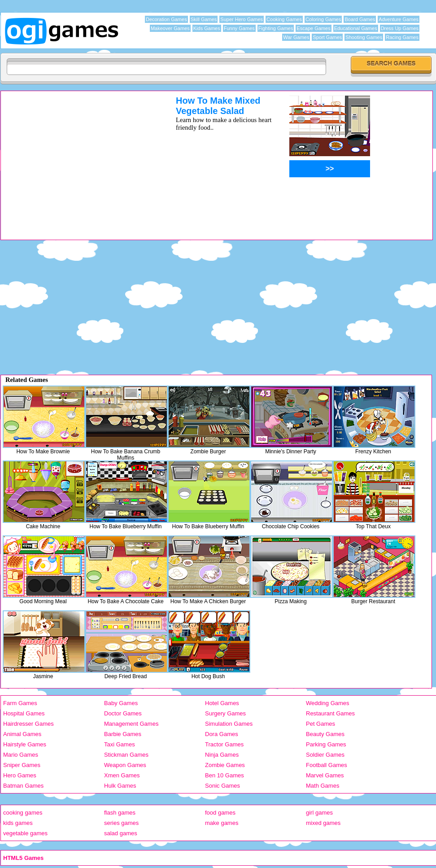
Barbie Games (123, 734)
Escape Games (313, 28)
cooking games (23, 813)
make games (222, 823)
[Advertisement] (77, 158)
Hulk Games (120, 786)
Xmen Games (122, 775)
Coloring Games (323, 19)
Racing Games (402, 37)
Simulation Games (229, 724)
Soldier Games (325, 755)
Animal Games (22, 734)
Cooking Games (284, 19)
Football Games (327, 765)
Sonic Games (222, 786)
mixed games (323, 823)
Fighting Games (276, 28)
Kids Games (207, 28)
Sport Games (327, 37)
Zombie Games (225, 765)
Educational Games (356, 28)
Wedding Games (328, 703)
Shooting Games (364, 37)
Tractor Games (224, 744)
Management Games (131, 724)
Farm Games (20, 703)
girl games (319, 813)
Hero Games (20, 775)
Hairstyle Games (25, 744)
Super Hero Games (242, 19)
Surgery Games (225, 713)
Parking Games (326, 744)
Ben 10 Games (225, 775)
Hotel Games (222, 703)
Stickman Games (126, 755)
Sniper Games (22, 765)
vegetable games (25, 833)
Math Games (323, 786)
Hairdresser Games (28, 724)
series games (121, 823)
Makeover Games (170, 28)
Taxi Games (120, 744)
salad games (121, 833)
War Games (296, 37)
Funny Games (239, 28)
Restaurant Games (330, 713)
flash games (120, 813)
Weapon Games (125, 765)
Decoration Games (166, 19)
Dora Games (222, 734)
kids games (18, 823)
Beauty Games (325, 734)
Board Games (360, 19)
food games (220, 813)
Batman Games (23, 786)
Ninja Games (222, 755)
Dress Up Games (400, 28)
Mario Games (21, 755)
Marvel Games (325, 775)
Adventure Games (399, 19)
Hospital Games (24, 713)
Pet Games (320, 724)
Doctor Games (123, 713)
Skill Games (204, 19)
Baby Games (121, 703)
